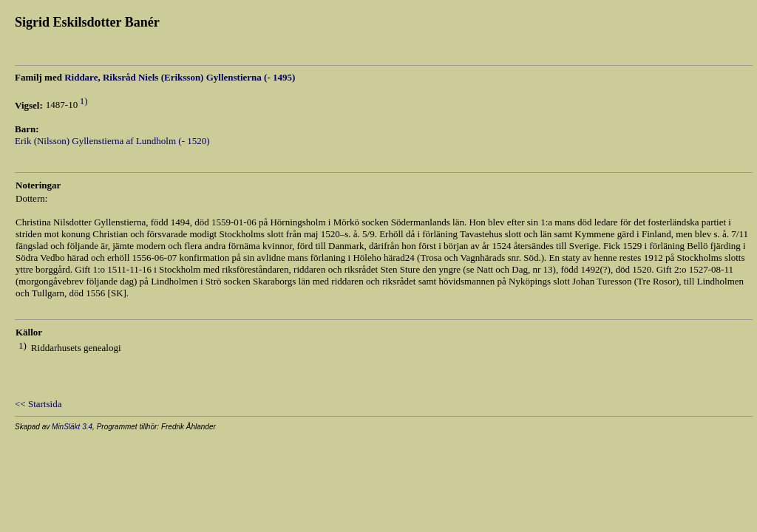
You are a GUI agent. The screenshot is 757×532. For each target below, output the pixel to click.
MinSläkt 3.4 (72, 427)
